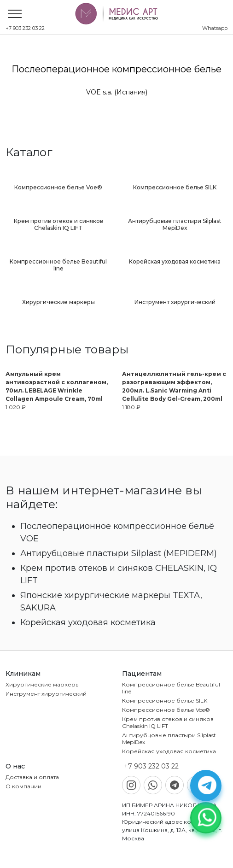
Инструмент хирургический (46, 694)
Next (226, 80)
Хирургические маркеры (43, 684)
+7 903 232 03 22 (25, 28)
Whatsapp (215, 28)
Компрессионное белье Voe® (166, 710)
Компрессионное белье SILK (165, 701)
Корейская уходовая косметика (169, 751)
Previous (7, 80)
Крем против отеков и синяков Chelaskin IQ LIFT (168, 722)
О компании (23, 786)
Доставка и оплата (32, 777)
